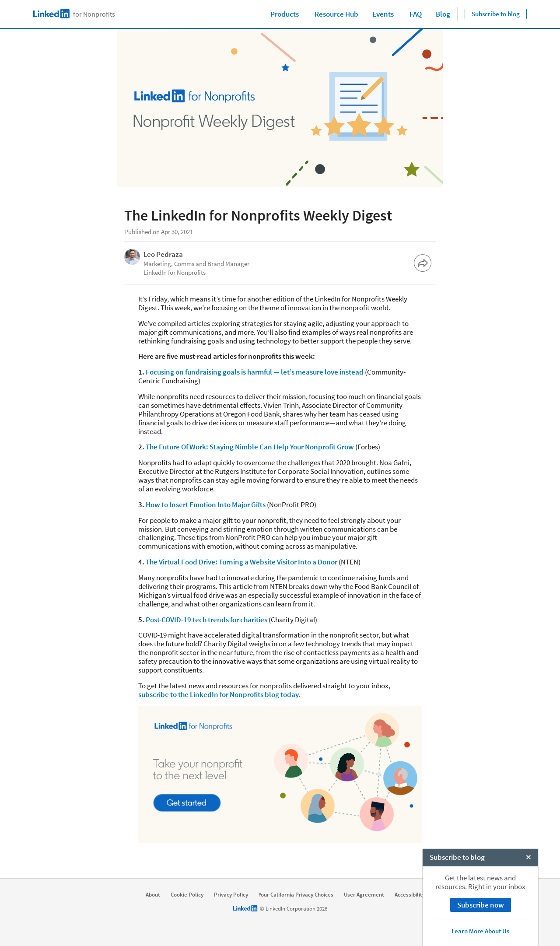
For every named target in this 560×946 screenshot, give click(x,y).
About (153, 895)
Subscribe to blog (496, 14)
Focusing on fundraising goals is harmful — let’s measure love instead (255, 372)
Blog (443, 14)
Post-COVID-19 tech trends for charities (206, 620)
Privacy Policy (231, 895)
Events (383, 14)
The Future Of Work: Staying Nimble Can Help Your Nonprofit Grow (250, 447)
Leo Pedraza (163, 254)
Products (285, 14)
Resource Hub (336, 14)
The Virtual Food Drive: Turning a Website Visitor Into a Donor (241, 562)
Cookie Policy (187, 895)
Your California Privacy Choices (296, 895)
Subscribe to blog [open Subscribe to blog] (457, 937)
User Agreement (364, 895)
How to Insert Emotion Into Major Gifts (206, 505)
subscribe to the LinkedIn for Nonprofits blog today (219, 694)
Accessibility (410, 895)
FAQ (416, 14)
